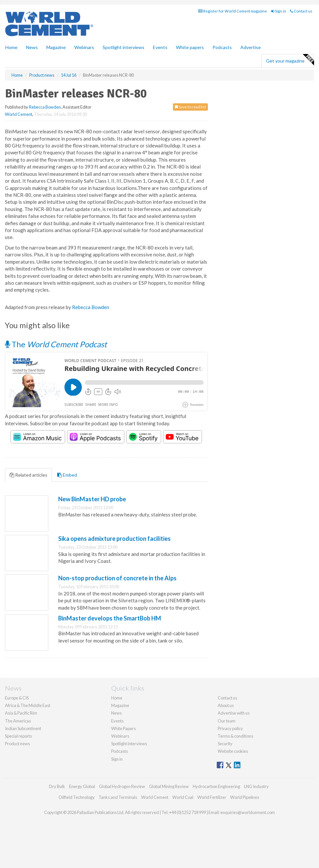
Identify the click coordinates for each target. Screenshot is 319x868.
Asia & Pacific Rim (21, 713)
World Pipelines (245, 797)
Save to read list (190, 107)
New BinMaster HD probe (92, 499)
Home (11, 47)
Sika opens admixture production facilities (114, 539)
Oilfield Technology (77, 797)
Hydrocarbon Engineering (216, 786)
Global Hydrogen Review (122, 786)
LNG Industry (256, 786)
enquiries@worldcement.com (248, 812)
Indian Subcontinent (23, 728)
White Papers (123, 728)
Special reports (18, 736)
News (116, 713)
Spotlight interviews (123, 47)
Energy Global (82, 786)
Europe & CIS (17, 698)
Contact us (301, 11)
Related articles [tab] (28, 475)
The (56, 344)
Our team (227, 721)
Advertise (251, 47)
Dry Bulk (57, 786)
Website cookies (233, 751)
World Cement (19, 114)
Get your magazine (290, 60)
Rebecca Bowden (45, 107)
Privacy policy (230, 728)
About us (226, 705)
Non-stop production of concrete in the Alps (117, 578)
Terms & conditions (235, 736)
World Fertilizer (212, 797)
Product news (17, 744)
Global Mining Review (169, 786)
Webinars (84, 47)
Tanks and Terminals (118, 797)
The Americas (18, 721)
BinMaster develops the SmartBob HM (110, 618)
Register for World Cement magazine (233, 11)
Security (225, 744)
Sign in (279, 11)
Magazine (56, 47)
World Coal (183, 797)
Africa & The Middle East (28, 705)
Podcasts (222, 47)
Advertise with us (234, 713)
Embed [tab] (67, 475)
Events (160, 47)
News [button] (32, 47)
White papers (190, 47)
